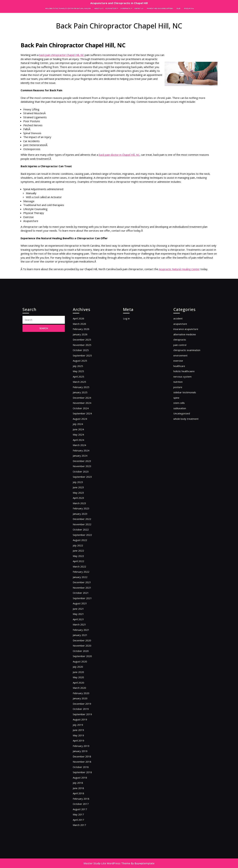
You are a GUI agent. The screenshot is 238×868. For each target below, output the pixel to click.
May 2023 (83, 514)
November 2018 (85, 707)
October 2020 (84, 628)
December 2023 (85, 491)
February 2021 (85, 612)
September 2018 (86, 715)
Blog (179, 8)
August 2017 (84, 741)
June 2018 (83, 726)
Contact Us (139, 8)
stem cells (183, 450)
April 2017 (83, 749)
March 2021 (83, 609)
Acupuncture (111, 8)
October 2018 (84, 711)
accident (183, 389)
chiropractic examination (189, 412)
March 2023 (83, 522)
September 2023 (86, 503)
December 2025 (85, 405)
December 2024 (85, 446)
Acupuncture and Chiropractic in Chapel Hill (119, 3)
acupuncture (184, 393)
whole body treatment (188, 461)
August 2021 (84, 594)
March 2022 (83, 567)
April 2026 (83, 389)
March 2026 (83, 393)
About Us (98, 8)
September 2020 (86, 631)
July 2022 (82, 552)
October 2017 (84, 737)
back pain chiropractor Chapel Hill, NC (62, 55)
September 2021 (86, 590)
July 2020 (82, 639)
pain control (184, 408)
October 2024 (84, 454)
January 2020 (84, 662)
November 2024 (85, 450)
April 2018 (83, 730)
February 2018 (85, 734)
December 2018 (85, 703)
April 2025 (83, 431)
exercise (183, 420)
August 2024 (84, 461)
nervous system (186, 431)
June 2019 (83, 684)
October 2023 (84, 499)
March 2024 (83, 480)
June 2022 (83, 556)
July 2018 (82, 722)
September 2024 (86, 457)
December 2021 (85, 578)
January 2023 (84, 529)
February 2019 (85, 696)
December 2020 (85, 620)
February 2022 (85, 571)
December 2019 (85, 665)
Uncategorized (185, 457)
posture (182, 438)
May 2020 (83, 647)
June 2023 (83, 510)
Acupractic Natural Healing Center (179, 269)
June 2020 (83, 643)
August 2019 (84, 677)
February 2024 (85, 484)
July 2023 (82, 507)
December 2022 (85, 533)
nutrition (183, 435)
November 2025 (85, 408)
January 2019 (84, 700)
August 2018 (84, 718)
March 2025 (83, 435)
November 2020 (85, 624)
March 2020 (83, 654)
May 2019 (83, 688)
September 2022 (86, 544)
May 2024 (83, 472)
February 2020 (85, 658)
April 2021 (83, 605)
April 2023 (83, 518)
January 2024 (84, 488)
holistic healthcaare (187, 427)
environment (184, 416)
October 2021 (84, 586)
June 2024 (83, 469)
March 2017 (83, 752)
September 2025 (86, 416)
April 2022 (83, 563)
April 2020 (83, 650)
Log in (131, 389)
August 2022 (84, 548)
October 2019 (84, 669)
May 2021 (83, 601)
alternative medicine (187, 401)
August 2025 (84, 420)
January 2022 (84, 575)
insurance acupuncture (188, 397)
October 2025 (84, 412)
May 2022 (83, 560)
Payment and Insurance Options (160, 8)
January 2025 (84, 442)
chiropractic (184, 405)
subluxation (184, 454)
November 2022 (85, 537)
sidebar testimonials (187, 442)
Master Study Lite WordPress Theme (107, 863)
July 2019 (82, 681)
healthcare (183, 423)
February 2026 (85, 397)
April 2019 (83, 692)
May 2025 (83, 427)
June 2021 (83, 597)
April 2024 (83, 476)
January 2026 (84, 401)
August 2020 (84, 635)
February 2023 (85, 525)
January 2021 (84, 616)
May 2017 (83, 745)
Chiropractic (125, 8)
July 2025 (82, 423)
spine (181, 446)
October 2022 (84, 541)
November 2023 (85, 495)
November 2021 (85, 582)
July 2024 (82, 465)
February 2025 (85, 438)
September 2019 (86, 673)
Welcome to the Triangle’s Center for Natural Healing (68, 8)
